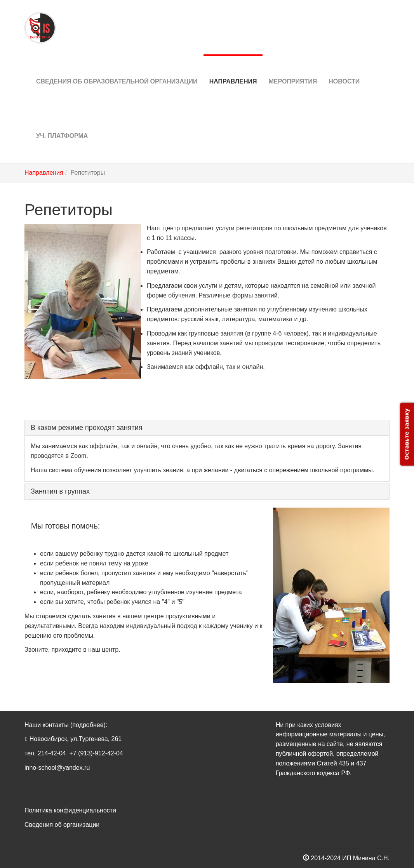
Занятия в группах (60, 491)
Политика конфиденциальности (70, 810)
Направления (233, 70)
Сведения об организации (62, 825)
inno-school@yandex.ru (57, 768)
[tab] (207, 428)
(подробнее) (88, 725)
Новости (344, 70)
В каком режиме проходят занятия (87, 428)
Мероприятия (293, 70)
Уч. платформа (62, 124)
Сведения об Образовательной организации (117, 70)
